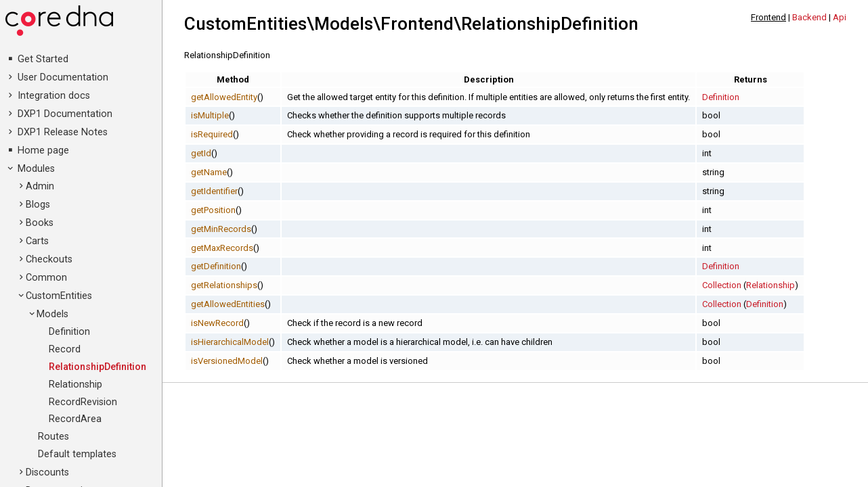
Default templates (77, 454)
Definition (69, 332)
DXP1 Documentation (65, 114)
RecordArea (75, 419)
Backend (809, 17)
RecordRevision (83, 402)
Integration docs (54, 96)
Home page (43, 150)
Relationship (75, 385)
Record (65, 349)
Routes (53, 437)
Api (840, 17)
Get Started (43, 59)
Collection (722, 285)
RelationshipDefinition (97, 367)
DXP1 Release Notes (63, 132)
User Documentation (63, 77)
